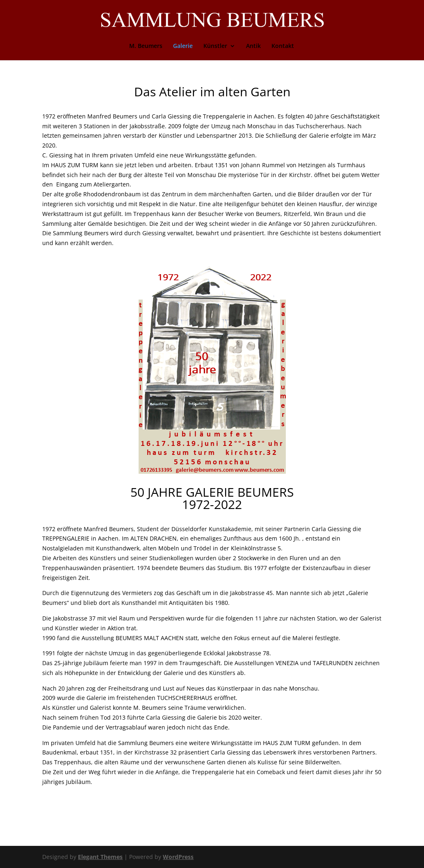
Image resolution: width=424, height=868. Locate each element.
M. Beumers (146, 46)
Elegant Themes (100, 857)
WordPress (178, 857)
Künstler (215, 46)
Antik (253, 46)
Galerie (183, 46)
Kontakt (283, 46)
